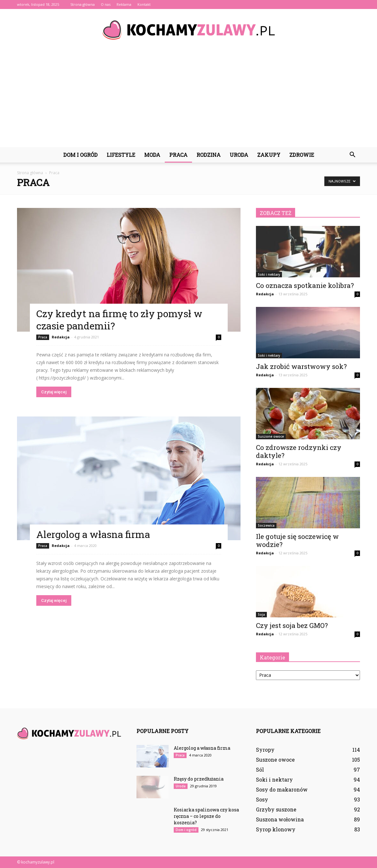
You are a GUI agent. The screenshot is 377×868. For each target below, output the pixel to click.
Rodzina (209, 155)
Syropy (265, 750)
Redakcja (61, 337)
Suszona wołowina (280, 819)
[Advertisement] (189, 99)
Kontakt (144, 4)
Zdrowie (302, 155)
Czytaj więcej (54, 392)
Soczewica (266, 525)
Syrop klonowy (276, 829)
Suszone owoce (271, 436)
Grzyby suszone (276, 809)
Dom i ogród (80, 155)
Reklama (124, 4)
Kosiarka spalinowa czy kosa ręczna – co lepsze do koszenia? (206, 816)
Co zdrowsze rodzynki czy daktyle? (299, 451)
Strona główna (83, 4)
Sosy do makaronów (282, 789)
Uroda (239, 155)
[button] (352, 155)
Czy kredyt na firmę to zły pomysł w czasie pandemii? (119, 320)
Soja (261, 614)
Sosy (262, 799)
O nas (106, 4)
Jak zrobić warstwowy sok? (301, 366)
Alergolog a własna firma (93, 534)
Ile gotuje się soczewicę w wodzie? (297, 540)
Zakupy (269, 155)
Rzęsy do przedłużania (199, 779)
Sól (260, 770)
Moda (152, 155)
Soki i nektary (269, 274)
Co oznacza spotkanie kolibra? (305, 285)
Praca (178, 155)
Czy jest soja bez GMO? (292, 625)
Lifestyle (121, 155)
